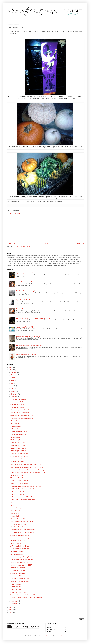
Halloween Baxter (16, 426)
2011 (11, 367)
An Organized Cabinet (17, 459)
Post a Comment (14, 214)
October (14, 397)
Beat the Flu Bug (16, 508)
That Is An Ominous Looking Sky (26, 291)
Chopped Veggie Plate (17, 405)
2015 (11, 613)
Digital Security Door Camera (25, 300)
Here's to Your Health (17, 492)
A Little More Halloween (18, 573)
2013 (11, 607)
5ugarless (49, 636)
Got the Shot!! (15, 513)
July (12, 389)
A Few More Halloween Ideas (20, 546)
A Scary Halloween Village (19, 590)
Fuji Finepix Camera (17, 551)
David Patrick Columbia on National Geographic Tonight (28, 470)
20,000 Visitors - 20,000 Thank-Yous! (22, 519)
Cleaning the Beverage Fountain (26, 354)
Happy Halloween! (16, 584)
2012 (11, 370)
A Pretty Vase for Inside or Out (20, 432)
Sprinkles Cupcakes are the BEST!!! (22, 562)
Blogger (63, 636)
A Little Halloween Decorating (20, 535)
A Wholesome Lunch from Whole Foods (23, 530)
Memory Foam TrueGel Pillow (25, 327)
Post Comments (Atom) (23, 246)
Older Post (80, 243)
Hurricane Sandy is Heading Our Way (22, 557)
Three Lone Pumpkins (17, 475)
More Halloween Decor (18, 541)
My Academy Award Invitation (25, 273)
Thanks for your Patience (18, 448)
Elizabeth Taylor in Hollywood (20, 410)
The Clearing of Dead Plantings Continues (29, 345)
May (12, 383)
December (14, 604)
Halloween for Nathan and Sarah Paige (23, 497)
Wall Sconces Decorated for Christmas (28, 336)
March (13, 378)
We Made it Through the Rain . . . (21, 579)
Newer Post (11, 243)
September (14, 394)
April (12, 380)
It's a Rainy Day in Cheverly (19, 524)
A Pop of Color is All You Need (20, 454)
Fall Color (13, 503)
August (13, 391)
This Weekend (15, 421)
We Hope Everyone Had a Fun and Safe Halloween (26, 595)
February (14, 375)
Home (46, 243)
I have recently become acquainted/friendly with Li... (27, 464)
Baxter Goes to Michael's (18, 399)
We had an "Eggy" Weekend (19, 481)
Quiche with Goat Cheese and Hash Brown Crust (26, 486)
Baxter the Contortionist (18, 443)
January (14, 372)
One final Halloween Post (24, 282)
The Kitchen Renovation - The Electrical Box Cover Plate (34, 318)
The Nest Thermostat (23, 309)
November (14, 601)
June (13, 386)
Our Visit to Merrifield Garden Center (22, 415)
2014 (11, 610)
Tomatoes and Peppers (18, 568)
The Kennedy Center (17, 437)
